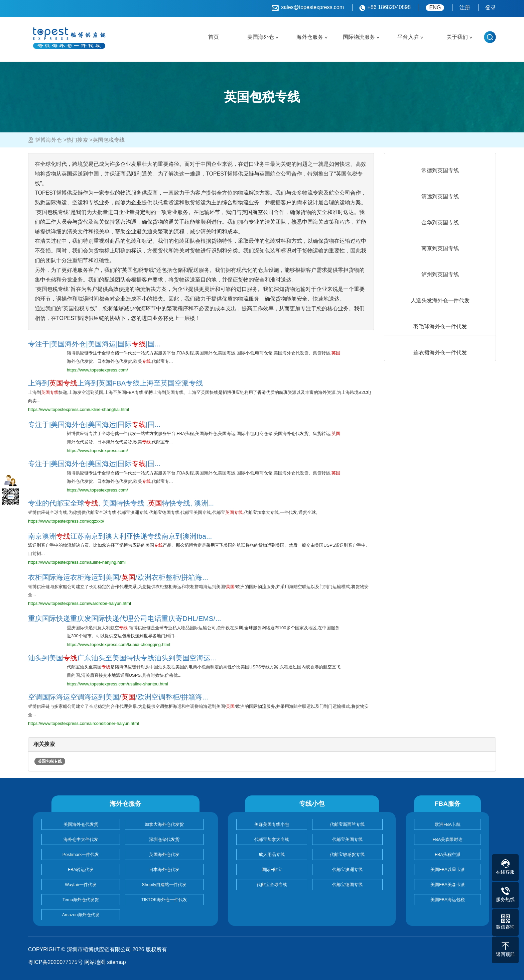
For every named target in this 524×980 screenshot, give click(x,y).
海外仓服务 (310, 37)
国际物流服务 (359, 37)
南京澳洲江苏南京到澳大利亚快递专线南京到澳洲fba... (120, 536)
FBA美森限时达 (447, 839)
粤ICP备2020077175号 (55, 962)
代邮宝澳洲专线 (347, 869)
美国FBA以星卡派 (448, 869)
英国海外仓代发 (164, 854)
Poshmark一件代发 (81, 854)
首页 (214, 37)
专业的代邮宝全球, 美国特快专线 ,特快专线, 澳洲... (121, 503)
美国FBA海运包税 (448, 900)
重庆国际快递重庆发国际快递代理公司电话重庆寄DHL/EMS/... (125, 618)
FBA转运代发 (81, 869)
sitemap (117, 962)
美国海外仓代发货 (81, 824)
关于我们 (457, 37)
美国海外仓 (261, 37)
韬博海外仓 (48, 140)
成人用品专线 (272, 854)
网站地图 (95, 962)
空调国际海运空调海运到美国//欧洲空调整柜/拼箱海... (118, 697)
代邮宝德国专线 (347, 885)
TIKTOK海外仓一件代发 (164, 900)
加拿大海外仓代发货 (164, 824)
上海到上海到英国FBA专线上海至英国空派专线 (115, 383)
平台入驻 (408, 37)
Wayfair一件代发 (81, 885)
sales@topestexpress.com (308, 8)
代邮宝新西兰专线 (347, 824)
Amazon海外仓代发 (81, 915)
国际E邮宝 (272, 869)
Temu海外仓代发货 (81, 900)
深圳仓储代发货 (164, 839)
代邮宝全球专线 (272, 885)
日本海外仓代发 (164, 869)
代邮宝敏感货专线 (347, 854)
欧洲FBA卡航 (448, 824)
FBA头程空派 (448, 854)
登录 (491, 8)
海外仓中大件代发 (81, 839)
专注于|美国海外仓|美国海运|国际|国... (94, 344)
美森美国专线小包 (272, 824)
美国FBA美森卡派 (448, 885)
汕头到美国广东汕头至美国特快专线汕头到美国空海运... (122, 658)
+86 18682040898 (385, 8)
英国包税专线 (50, 761)
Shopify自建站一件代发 (164, 885)
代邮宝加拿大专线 (272, 839)
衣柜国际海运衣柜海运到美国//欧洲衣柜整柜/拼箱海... (118, 577)
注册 (465, 8)
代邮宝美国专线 (347, 839)
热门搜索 (77, 140)
